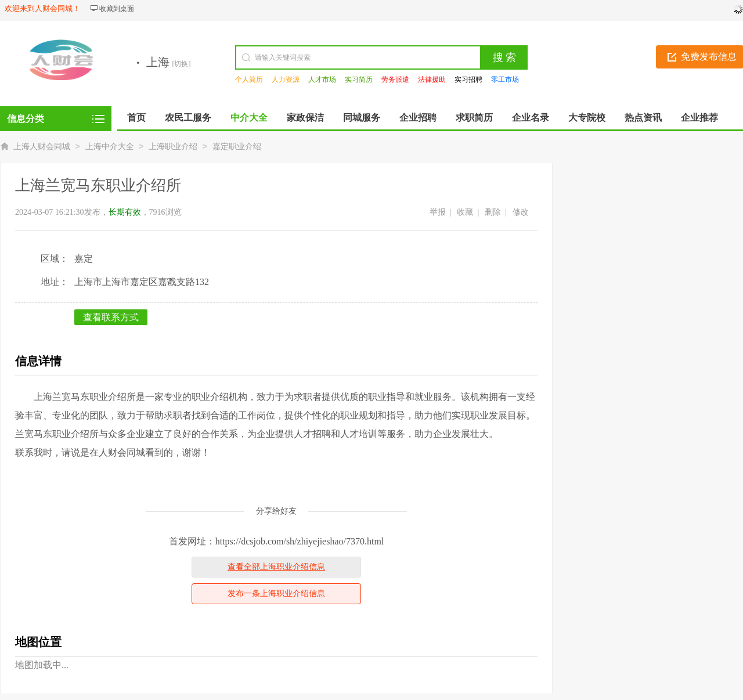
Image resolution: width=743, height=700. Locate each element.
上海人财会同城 (42, 147)
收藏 (465, 212)
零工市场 (505, 80)
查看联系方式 (111, 317)
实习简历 (359, 80)
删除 (493, 212)
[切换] (182, 64)
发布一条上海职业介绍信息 (276, 593)
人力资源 (286, 80)
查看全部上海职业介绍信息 (276, 567)
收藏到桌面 (117, 9)
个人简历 (249, 80)
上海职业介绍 (173, 147)
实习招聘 (468, 80)
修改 (521, 212)
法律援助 (432, 80)
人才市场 (322, 80)
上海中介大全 (110, 147)
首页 (136, 118)
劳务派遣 (395, 80)
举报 (438, 212)
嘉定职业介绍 (237, 147)
